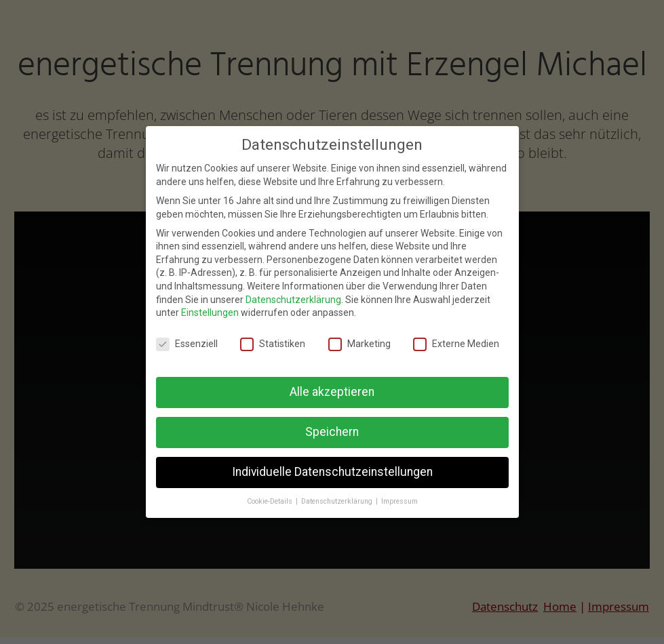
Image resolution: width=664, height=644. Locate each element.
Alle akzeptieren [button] (332, 392)
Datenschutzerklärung (293, 300)
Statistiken (273, 344)
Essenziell (187, 344)
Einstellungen (210, 313)
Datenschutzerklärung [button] (338, 501)
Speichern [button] (332, 432)
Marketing (359, 344)
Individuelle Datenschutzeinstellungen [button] (332, 472)
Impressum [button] (399, 501)
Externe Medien (456, 344)
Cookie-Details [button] (271, 501)
